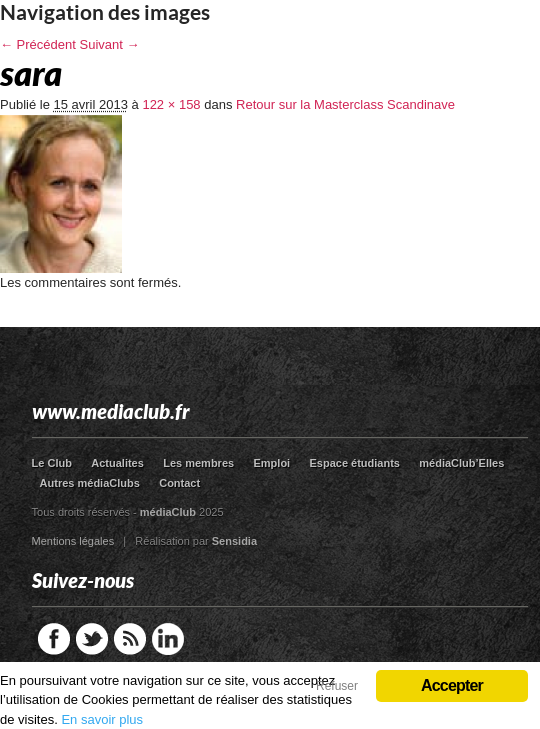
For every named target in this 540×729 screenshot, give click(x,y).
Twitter (92, 639)
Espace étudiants (355, 463)
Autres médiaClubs (90, 483)
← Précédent (38, 44)
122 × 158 (171, 104)
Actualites (117, 463)
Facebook (54, 639)
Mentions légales (73, 541)
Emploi (271, 463)
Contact (179, 483)
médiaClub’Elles (461, 463)
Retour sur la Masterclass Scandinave (345, 104)
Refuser (337, 686)
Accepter (452, 685)
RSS (130, 639)
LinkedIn (168, 639)
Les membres (198, 463)
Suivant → (110, 44)
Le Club (52, 463)
